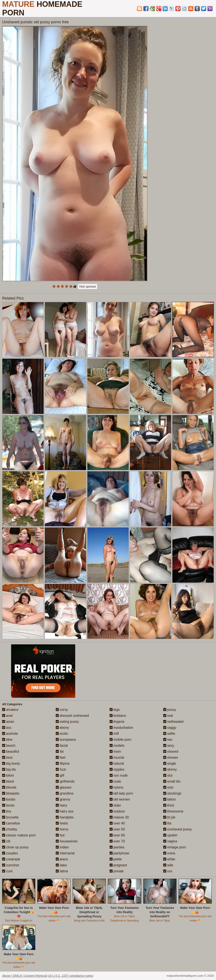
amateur (10, 710)
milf (114, 734)
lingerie (117, 722)
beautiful (11, 752)
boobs (9, 799)
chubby (10, 829)
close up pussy (15, 847)
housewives (67, 841)
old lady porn (121, 793)
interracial (65, 853)
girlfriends (65, 781)
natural (117, 763)
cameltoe (11, 823)
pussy (170, 710)
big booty (11, 763)
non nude (119, 775)
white (169, 859)
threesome (173, 811)
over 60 (117, 835)
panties (117, 847)
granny (63, 799)
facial (62, 746)
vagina (170, 841)
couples (10, 853)
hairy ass (65, 811)
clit (6, 841)
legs (115, 710)
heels (62, 823)
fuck (61, 769)
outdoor (117, 811)
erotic (62, 734)
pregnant (118, 865)
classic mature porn (19, 835)
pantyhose (119, 853)
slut (168, 775)
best (7, 757)
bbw (7, 740)
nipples (117, 769)
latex (61, 865)
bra (7, 811)
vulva (169, 853)
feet (61, 757)
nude (115, 781)
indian (62, 847)
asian (8, 722)
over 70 (117, 841)
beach (9, 746)
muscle (117, 757)
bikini (8, 775)
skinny (170, 769)
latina (62, 871)
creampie (11, 859)
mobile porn (120, 740)
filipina (63, 763)
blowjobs (11, 793)
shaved (171, 752)
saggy (170, 728)
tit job (169, 817)
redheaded (173, 722)
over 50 (117, 829)
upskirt (170, 835)
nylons (117, 787)
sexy (169, 746)
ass (7, 728)
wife (168, 865)
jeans (62, 859)
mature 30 (119, 817)
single (170, 763)
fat (60, 752)
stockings (172, 793)
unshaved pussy (178, 829)
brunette (10, 817)
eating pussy (67, 722)
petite (116, 859)
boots (8, 805)
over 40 (117, 823)
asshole (10, 734)
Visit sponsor (88, 287)
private (117, 871)
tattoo (169, 799)
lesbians (118, 716)
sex (168, 740)
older (115, 805)
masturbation (121, 728)
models (117, 746)
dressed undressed (72, 716)
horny (62, 829)
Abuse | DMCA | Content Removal (25, 976)
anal (7, 716)
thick (169, 805)
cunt (7, 871)
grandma (65, 793)
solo (168, 787)
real (168, 716)
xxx (168, 871)
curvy (62, 710)
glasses (64, 787)
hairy (61, 805)
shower (171, 757)
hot (60, 835)
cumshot (11, 865)
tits (167, 823)
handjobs (65, 817)
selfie (169, 734)
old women (120, 799)
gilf (60, 775)
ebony (62, 728)
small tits (172, 781)
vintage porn (175, 847)
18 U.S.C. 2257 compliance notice (71, 976)
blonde (9, 787)
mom (115, 752)
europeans (66, 740)
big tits (9, 769)
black (8, 781)
